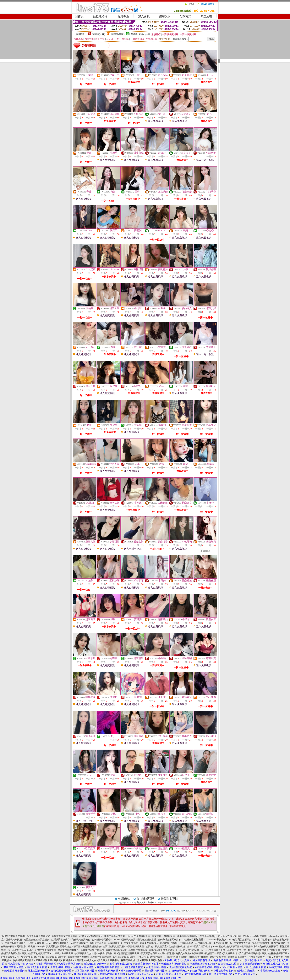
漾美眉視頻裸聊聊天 (188, 936)
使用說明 (165, 16)
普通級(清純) (137, 34)
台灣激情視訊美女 (60, 940)
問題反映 (206, 16)
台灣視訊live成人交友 (85, 960)
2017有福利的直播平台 (240, 940)
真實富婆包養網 (149, 953)
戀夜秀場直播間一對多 (169, 940)
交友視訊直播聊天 (269, 947)
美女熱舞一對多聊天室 (164, 936)
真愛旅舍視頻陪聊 (138, 950)
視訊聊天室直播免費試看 (162, 950)
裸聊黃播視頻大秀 (130, 960)
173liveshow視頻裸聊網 (255, 936)
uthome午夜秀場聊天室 (139, 936)
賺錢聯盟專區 (169, 899)
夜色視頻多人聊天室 (229, 947)
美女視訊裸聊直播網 (249, 953)
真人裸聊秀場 (230, 953)
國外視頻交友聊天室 (70, 947)
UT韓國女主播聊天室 (62, 953)
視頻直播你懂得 (249, 947)
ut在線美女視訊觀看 (193, 940)
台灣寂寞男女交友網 (85, 953)
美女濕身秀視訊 (242, 943)
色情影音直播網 (36, 943)
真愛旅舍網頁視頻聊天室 (267, 950)
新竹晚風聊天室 (203, 943)
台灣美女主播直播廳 (46, 950)
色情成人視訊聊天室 (156, 947)
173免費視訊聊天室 (56, 957)
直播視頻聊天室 (44, 960)
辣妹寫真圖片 (186, 943)
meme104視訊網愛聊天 (57, 943)
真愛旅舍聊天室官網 (78, 957)
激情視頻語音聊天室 (129, 953)
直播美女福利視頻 (63, 960)
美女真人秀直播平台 (109, 960)
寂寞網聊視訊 (115, 943)
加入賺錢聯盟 (145, 899)
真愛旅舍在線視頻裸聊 (92, 950)
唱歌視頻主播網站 (199, 957)
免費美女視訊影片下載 (33, 957)
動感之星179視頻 (169, 943)
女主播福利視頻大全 (179, 947)
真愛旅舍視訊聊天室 (116, 950)
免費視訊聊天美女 (81, 940)
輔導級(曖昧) (118, 34)
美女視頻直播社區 (223, 943)
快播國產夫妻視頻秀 (23, 960)
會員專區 (123, 16)
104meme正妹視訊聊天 (124, 940)
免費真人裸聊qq (208, 936)
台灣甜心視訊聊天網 (113, 947)
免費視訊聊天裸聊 (101, 940)
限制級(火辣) (99, 34)
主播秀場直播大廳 (107, 953)
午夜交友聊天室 (275, 957)
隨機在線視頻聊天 (237, 957)
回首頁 (79, 16)
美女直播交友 (131, 943)
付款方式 (185, 16)
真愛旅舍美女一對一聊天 (240, 950)
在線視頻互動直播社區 (176, 957)
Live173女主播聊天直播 (213, 950)
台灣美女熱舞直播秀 (68, 950)
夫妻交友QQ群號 (261, 943)
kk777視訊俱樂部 (79, 943)
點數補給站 (100, 16)
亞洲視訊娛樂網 (14, 940)
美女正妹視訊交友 (10, 957)
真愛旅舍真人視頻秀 (23, 950)
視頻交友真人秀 (98, 943)
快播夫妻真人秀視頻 (115, 936)
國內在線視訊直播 (147, 940)
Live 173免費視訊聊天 (124, 957)
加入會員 (144, 16)
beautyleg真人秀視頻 (47, 947)
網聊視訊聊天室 (218, 957)
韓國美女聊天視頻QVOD (204, 947)
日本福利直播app (262, 940)
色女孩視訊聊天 (257, 957)
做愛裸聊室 (197, 953)
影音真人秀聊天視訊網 (230, 936)
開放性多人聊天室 (26, 947)
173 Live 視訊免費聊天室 (150, 957)
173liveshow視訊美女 (216, 940)
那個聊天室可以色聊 (152, 960)
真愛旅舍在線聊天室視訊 (36, 940)
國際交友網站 (278, 943)
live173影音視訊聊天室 (188, 950)
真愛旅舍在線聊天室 (101, 957)
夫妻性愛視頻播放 (92, 947)
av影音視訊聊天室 (135, 947)
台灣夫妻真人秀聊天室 (38, 936)
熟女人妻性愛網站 (145, 902)
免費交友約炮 (183, 953)
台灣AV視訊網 (167, 953)
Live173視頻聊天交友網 (13, 936)
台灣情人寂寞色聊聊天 (91, 936)
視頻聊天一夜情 (213, 953)
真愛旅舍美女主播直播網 (64, 936)
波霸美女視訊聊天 (149, 943)
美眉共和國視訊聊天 (15, 943)
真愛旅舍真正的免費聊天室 (36, 953)
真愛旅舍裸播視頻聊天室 (275, 953)
